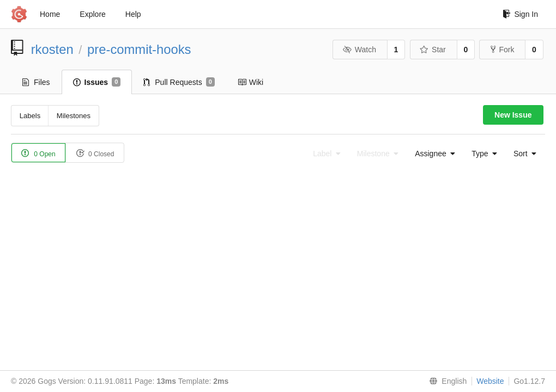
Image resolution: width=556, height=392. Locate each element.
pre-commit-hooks (139, 49)
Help (133, 14)
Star (433, 50)
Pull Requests (179, 82)
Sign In (520, 14)
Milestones (74, 116)
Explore (92, 14)
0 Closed (95, 153)
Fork (502, 50)
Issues (97, 82)
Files (36, 82)
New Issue (513, 115)
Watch (359, 50)
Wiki (250, 82)
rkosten (52, 49)
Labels (30, 116)
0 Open (38, 153)
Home (50, 14)
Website (490, 381)
